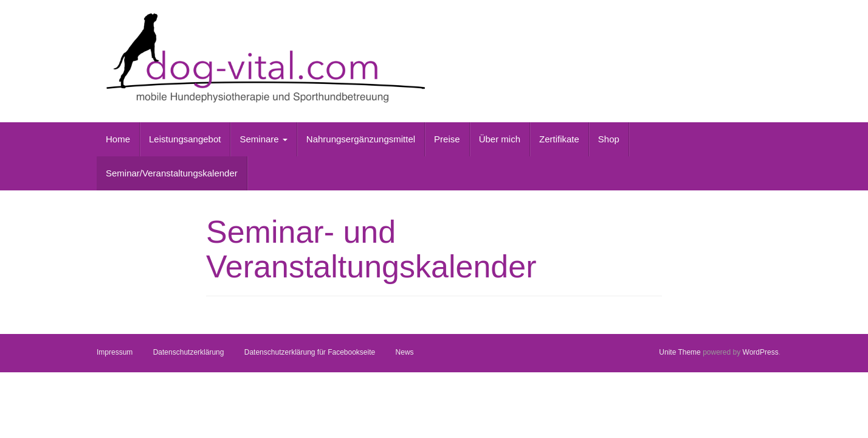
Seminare (263, 139)
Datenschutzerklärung (189, 352)
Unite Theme (680, 352)
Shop (609, 139)
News (405, 352)
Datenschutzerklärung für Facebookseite (310, 352)
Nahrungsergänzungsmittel (361, 139)
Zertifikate (559, 139)
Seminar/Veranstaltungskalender (172, 173)
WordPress (761, 352)
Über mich (500, 139)
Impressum (115, 352)
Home (118, 139)
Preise (447, 139)
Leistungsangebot (185, 139)
